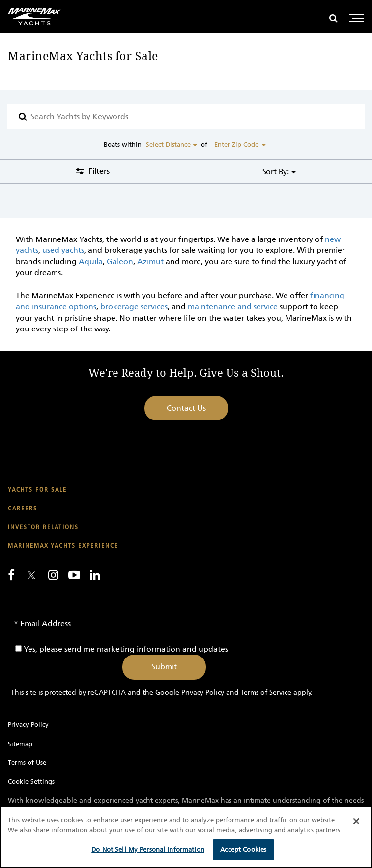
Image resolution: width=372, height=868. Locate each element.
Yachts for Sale (37, 490)
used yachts (63, 250)
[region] (186, 837)
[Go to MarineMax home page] (34, 16)
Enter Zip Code (236, 144)
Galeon (120, 261)
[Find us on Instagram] (53, 575)
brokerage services (134, 307)
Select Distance (168, 144)
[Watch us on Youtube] (74, 575)
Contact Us (186, 408)
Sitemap (20, 744)
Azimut (150, 261)
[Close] (356, 821)
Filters (98, 171)
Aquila (91, 261)
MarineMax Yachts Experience (63, 546)
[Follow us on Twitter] (31, 576)
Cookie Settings (31, 782)
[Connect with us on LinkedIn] (95, 575)
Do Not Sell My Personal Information (148, 850)
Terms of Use (27, 763)
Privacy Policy (203, 693)
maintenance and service (233, 307)
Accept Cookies (243, 850)
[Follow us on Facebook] (11, 575)
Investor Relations (43, 527)
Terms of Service (266, 693)
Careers (23, 509)
